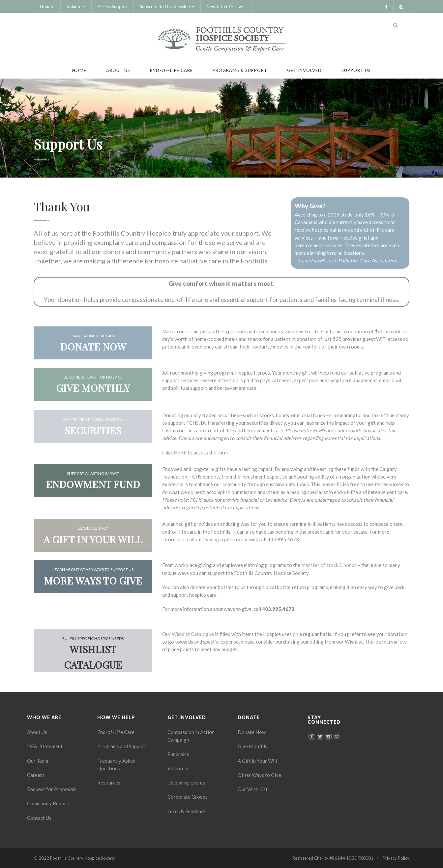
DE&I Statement (45, 746)
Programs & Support (240, 70)
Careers (36, 775)
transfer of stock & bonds (329, 565)
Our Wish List (253, 789)
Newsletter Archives (226, 7)
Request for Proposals (52, 789)
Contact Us (39, 818)
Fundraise (178, 754)
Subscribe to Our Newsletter (167, 7)
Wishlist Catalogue (193, 634)
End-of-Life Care (171, 70)
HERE (180, 452)
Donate (47, 7)
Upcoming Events (186, 783)
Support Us (356, 70)
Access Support (113, 7)
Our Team (38, 761)
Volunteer (76, 7)
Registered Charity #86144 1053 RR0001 (333, 858)
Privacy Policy (396, 858)
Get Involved (304, 70)
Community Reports (49, 803)
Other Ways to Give (259, 775)
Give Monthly (253, 746)
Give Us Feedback (187, 811)
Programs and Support (122, 746)
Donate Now (252, 732)
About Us (118, 70)
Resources (109, 783)
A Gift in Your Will (257, 761)
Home (79, 70)
